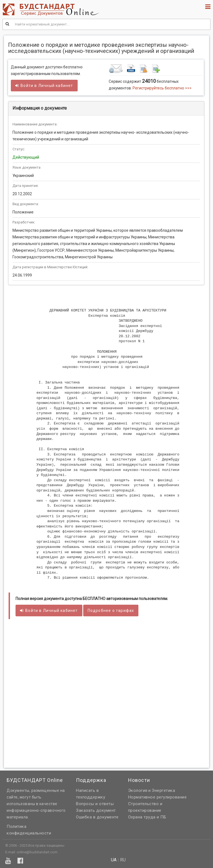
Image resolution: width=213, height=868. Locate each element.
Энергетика (163, 790)
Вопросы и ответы (95, 804)
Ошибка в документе (97, 817)
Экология (138, 790)
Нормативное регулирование (158, 797)
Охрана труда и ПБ (147, 817)
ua (114, 860)
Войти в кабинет (44, 86)
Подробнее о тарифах (111, 611)
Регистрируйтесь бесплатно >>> (162, 88)
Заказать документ (96, 810)
